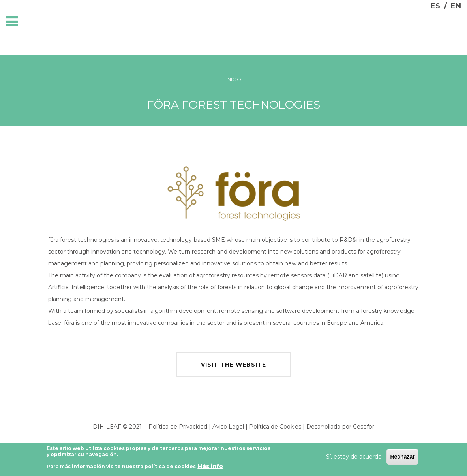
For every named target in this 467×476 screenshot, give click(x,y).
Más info (210, 468)
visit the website (233, 365)
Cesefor (364, 427)
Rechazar (402, 458)
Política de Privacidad (178, 427)
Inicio (234, 79)
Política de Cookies (275, 427)
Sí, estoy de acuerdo (354, 458)
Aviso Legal (228, 427)
